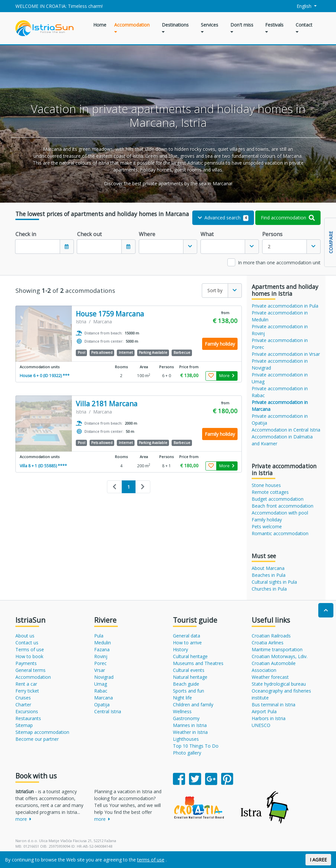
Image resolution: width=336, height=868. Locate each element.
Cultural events (189, 670)
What (207, 234)
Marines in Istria (190, 725)
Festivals (274, 28)
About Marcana (268, 568)
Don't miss (242, 28)
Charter (23, 705)
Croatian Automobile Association (274, 667)
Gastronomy (186, 718)
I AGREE (318, 860)
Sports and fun (189, 691)
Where (147, 234)
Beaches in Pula (269, 575)
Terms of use (30, 649)
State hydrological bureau (279, 684)
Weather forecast (270, 677)
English (301, 6)
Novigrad (104, 677)
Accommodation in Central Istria (286, 430)
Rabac (101, 691)
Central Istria (108, 711)
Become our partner (37, 739)
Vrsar (100, 670)
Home (100, 25)
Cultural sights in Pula (274, 582)
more (23, 819)
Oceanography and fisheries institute (281, 694)
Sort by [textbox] (215, 290)
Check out (89, 234)
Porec (100, 663)
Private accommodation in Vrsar (286, 354)
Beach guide (186, 684)
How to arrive (187, 643)
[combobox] (168, 247)
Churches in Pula (269, 589)
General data (187, 636)
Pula (99, 636)
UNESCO (261, 725)
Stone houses (266, 485)
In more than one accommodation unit (279, 262)
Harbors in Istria (269, 718)
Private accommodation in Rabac (280, 392)
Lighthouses (186, 739)
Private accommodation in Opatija (280, 419)
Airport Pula (264, 711)
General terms (31, 670)
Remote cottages (270, 492)
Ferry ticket (27, 691)
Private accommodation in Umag (280, 378)
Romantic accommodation (280, 533)
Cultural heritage (190, 656)
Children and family (193, 705)
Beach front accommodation (283, 506)
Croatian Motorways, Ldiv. (280, 656)
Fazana (102, 649)
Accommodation (132, 28)
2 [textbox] (269, 246)
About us (25, 636)
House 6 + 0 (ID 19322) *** (45, 376)
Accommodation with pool (280, 513)
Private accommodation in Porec (280, 344)
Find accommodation (288, 218)
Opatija (102, 705)
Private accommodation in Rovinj (280, 330)
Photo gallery (187, 753)
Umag (101, 684)
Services (210, 28)
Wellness (182, 711)
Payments (26, 663)
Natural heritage (190, 677)
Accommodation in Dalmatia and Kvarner (282, 440)
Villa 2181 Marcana (107, 404)
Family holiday (267, 520)
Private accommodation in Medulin (280, 316)
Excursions (27, 711)
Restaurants (28, 718)
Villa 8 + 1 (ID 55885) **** (43, 466)
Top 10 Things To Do (196, 746)
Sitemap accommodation (42, 732)
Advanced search (223, 218)
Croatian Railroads (271, 636)
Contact (304, 28)
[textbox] (161, 247)
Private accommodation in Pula (285, 306)
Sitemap (24, 725)
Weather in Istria (190, 732)
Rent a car (26, 684)
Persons (272, 234)
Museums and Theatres (198, 663)
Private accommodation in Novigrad (280, 364)
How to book (29, 656)
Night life (182, 698)
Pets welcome (267, 526)
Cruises (23, 698)
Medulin (103, 643)
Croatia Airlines (268, 643)
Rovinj (101, 656)
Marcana (104, 698)
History (180, 649)
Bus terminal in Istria (273, 705)
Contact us (27, 643)
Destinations (175, 28)
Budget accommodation (278, 499)
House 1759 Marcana (110, 314)
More (227, 376)
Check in (26, 234)
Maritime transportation (277, 649)
